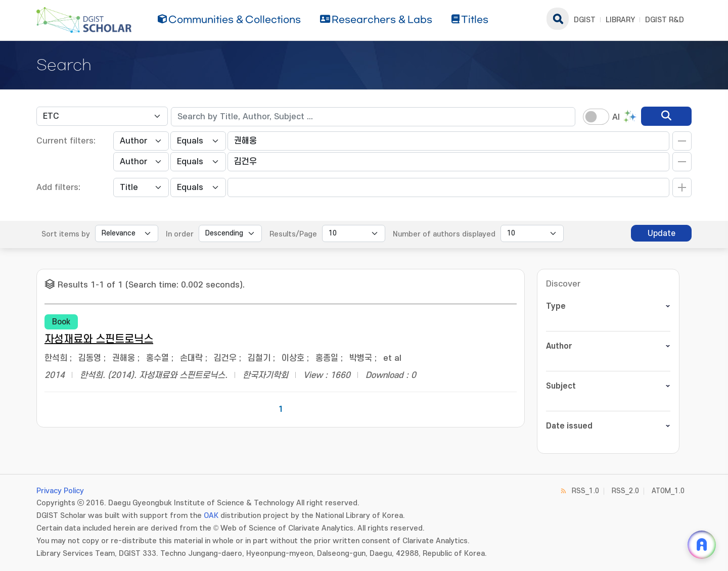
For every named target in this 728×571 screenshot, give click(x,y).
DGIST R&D (665, 20)
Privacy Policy (60, 491)
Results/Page (293, 234)
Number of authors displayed (444, 234)
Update (662, 233)
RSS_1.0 (585, 491)
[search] (666, 116)
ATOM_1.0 (668, 491)
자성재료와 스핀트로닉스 (99, 339)
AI (616, 117)
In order (180, 234)
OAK (211, 516)
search (558, 19)
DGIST (585, 20)
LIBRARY (620, 20)
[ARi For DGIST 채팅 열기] (702, 545)
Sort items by (66, 234)
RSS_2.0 (625, 491)
